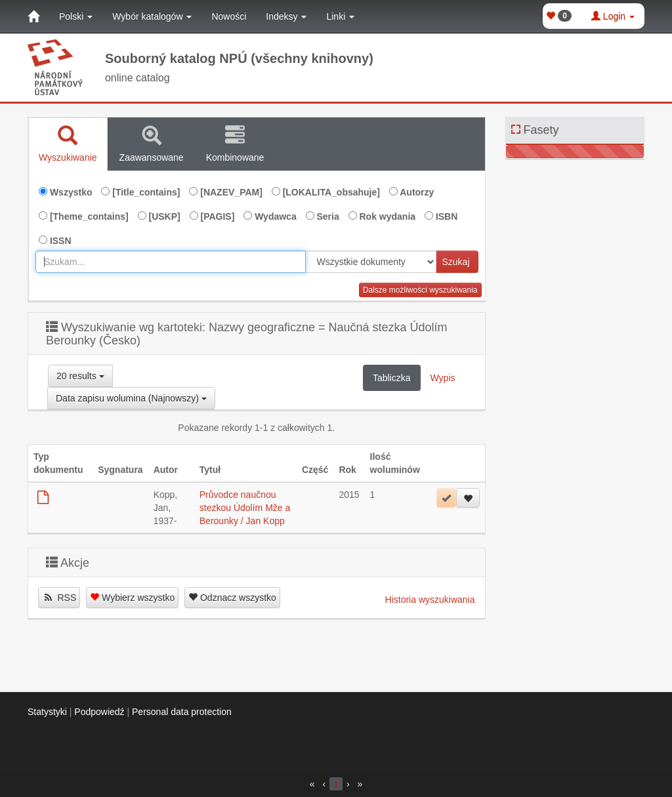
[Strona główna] (33, 16)
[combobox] (171, 262)
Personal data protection (182, 712)
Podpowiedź (99, 712)
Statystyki (47, 712)
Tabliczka (392, 378)
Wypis (443, 378)
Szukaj (455, 262)
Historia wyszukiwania (430, 600)
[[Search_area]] (371, 262)
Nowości (229, 16)
